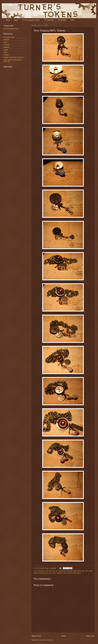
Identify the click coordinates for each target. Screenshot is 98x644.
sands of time (52, 573)
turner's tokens (68, 573)
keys (83, 571)
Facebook (6, 45)
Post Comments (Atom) (46, 640)
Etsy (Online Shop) (9, 37)
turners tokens (77, 573)
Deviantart (6, 40)
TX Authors (49, 20)
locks (86, 571)
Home (63, 636)
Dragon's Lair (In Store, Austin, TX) (13, 57)
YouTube (6, 55)
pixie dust (42, 573)
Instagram (6, 47)
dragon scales (62, 571)
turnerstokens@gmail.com (11, 29)
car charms (41, 571)
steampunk (60, 573)
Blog (8, 20)
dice (56, 571)
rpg (47, 573)
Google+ (6, 50)
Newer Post (36, 636)
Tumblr (5, 52)
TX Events (62, 20)
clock (47, 571)
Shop (16, 20)
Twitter (5, 42)
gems (79, 571)
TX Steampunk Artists (31, 20)
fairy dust (70, 571)
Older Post (90, 636)
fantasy (75, 571)
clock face (52, 571)
